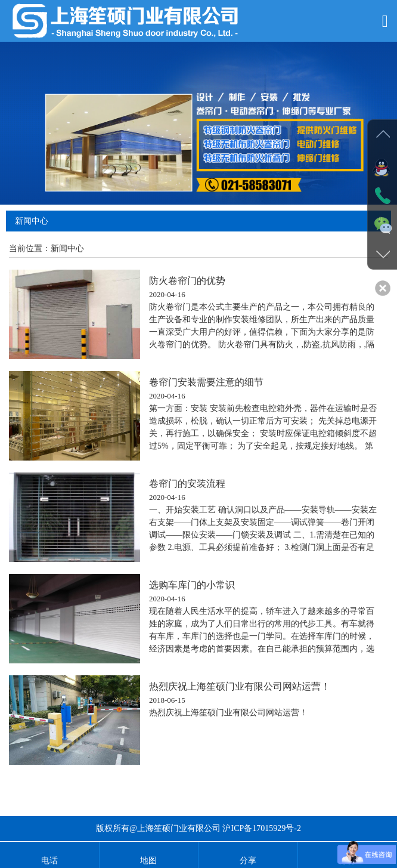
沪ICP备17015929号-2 (261, 828)
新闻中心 (67, 248)
